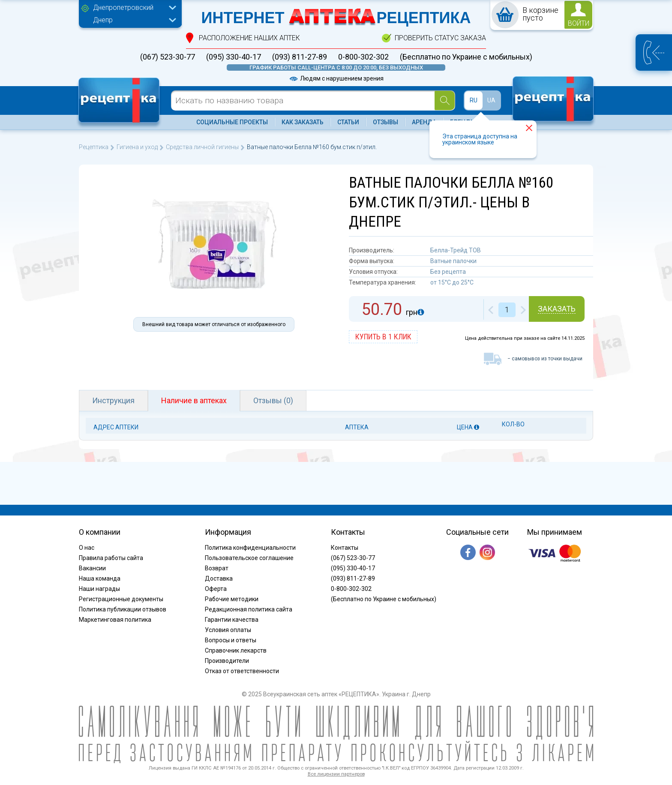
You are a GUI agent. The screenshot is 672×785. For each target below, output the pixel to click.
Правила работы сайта (111, 558)
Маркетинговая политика (115, 620)
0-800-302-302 (363, 57)
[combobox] (132, 9)
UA (491, 100)
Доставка (219, 578)
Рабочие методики (232, 599)
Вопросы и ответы (231, 640)
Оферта (216, 589)
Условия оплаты (228, 630)
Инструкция (113, 400)
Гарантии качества (232, 620)
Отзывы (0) (273, 400)
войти (579, 23)
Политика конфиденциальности (250, 548)
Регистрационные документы (121, 599)
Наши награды (99, 589)
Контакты (345, 548)
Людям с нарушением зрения (336, 78)
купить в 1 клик (383, 337)
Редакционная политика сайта (249, 609)
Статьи (348, 122)
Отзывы (385, 122)
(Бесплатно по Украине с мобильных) (466, 57)
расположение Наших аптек (249, 38)
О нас (87, 548)
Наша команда (100, 578)
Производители (227, 661)
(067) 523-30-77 (168, 57)
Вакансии (92, 568)
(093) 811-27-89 (300, 57)
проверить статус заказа (440, 38)
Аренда (424, 122)
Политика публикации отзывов (123, 609)
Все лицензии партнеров (336, 774)
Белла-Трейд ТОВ (456, 250)
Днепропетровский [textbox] (123, 7)
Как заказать (303, 122)
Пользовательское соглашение (249, 558)
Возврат (217, 568)
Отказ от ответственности (242, 671)
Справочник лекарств (236, 650)
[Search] (445, 100)
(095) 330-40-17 (234, 57)
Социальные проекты (232, 122)
